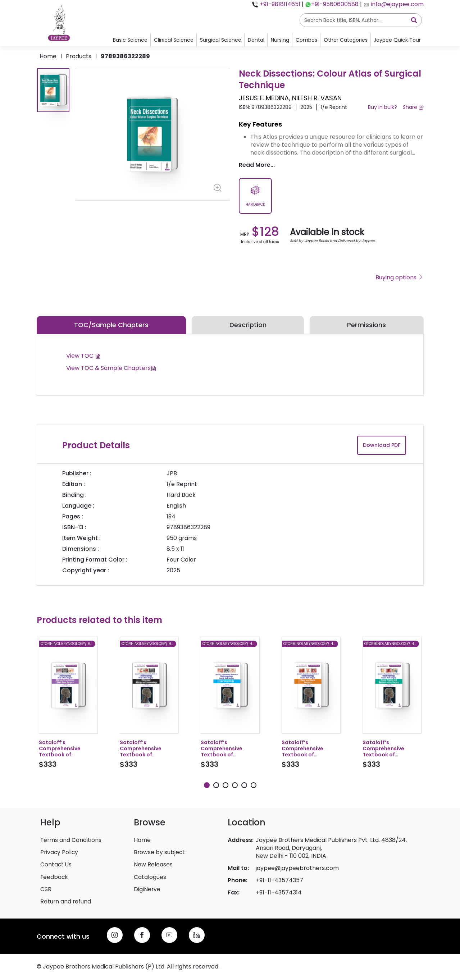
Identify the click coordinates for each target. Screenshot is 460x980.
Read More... (257, 165)
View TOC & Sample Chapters (111, 368)
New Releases (153, 866)
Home (48, 56)
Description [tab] (248, 325)
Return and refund (66, 902)
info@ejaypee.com (397, 4)
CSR (46, 890)
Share (413, 107)
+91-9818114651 (279, 4)
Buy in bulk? (382, 107)
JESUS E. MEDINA (264, 98)
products (79, 56)
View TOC (83, 356)
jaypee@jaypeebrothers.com (297, 869)
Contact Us (56, 866)
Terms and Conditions (71, 841)
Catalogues (150, 878)
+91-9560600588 (335, 4)
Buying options (400, 278)
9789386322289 (125, 56)
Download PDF (382, 445)
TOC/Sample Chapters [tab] (111, 325)
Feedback (54, 878)
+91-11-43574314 (279, 894)
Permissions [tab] (366, 325)
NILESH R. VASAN (317, 98)
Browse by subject (160, 853)
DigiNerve (147, 890)
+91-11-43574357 (279, 881)
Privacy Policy (60, 853)
